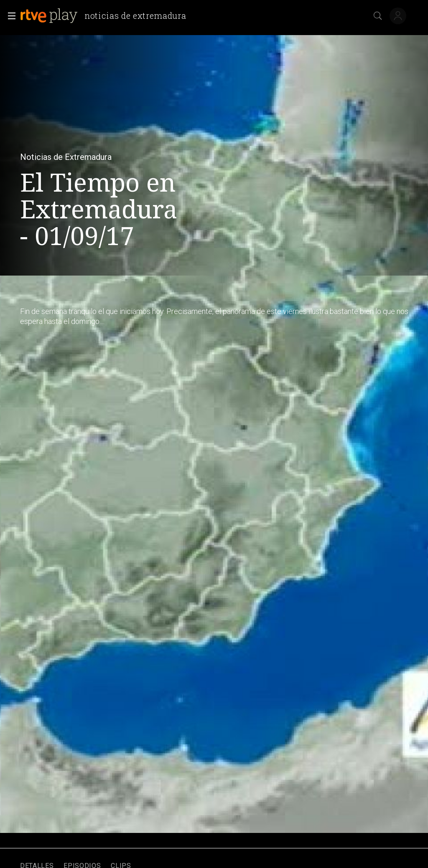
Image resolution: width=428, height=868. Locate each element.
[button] (9, 16)
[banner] (106, 16)
